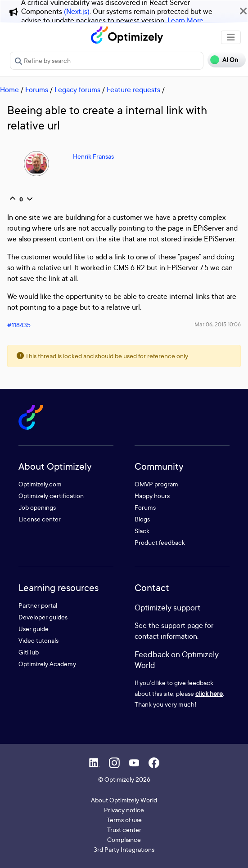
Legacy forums (77, 89)
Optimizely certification (51, 496)
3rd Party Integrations (124, 849)
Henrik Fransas (93, 156)
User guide (34, 629)
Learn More (185, 20)
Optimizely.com (40, 484)
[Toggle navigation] (231, 37)
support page (182, 625)
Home (9, 89)
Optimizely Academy (47, 664)
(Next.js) (77, 11)
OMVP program (156, 484)
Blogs (142, 519)
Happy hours (152, 496)
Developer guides (43, 617)
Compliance (124, 839)
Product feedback (160, 542)
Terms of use (124, 820)
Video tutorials (38, 640)
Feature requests (133, 89)
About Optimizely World (124, 800)
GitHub (29, 652)
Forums (37, 89)
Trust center (124, 830)
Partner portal (38, 605)
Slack (142, 531)
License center (40, 519)
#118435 (19, 325)
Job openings (37, 507)
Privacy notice (124, 810)
